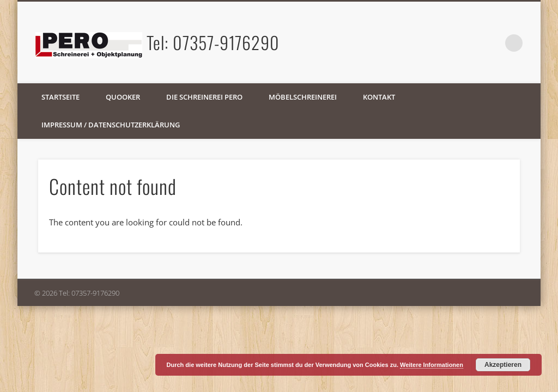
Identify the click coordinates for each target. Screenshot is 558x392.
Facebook (492, 43)
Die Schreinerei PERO (204, 97)
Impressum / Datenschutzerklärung (111, 125)
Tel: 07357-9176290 (213, 42)
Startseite (60, 97)
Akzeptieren (503, 365)
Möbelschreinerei (303, 97)
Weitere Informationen (432, 365)
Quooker (123, 97)
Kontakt (379, 97)
